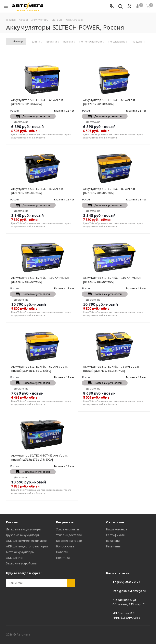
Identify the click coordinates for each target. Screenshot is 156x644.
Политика (63, 558)
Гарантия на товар (69, 541)
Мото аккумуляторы (20, 552)
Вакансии (113, 541)
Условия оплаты (67, 529)
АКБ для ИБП (15, 558)
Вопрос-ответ (66, 546)
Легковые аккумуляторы (24, 529)
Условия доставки (69, 535)
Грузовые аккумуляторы (23, 535)
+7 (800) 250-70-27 (126, 582)
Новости (62, 552)
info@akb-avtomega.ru (129, 591)
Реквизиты (114, 546)
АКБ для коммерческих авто (26, 541)
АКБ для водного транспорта (27, 546)
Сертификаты (116, 535)
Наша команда (117, 529)
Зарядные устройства (21, 563)
